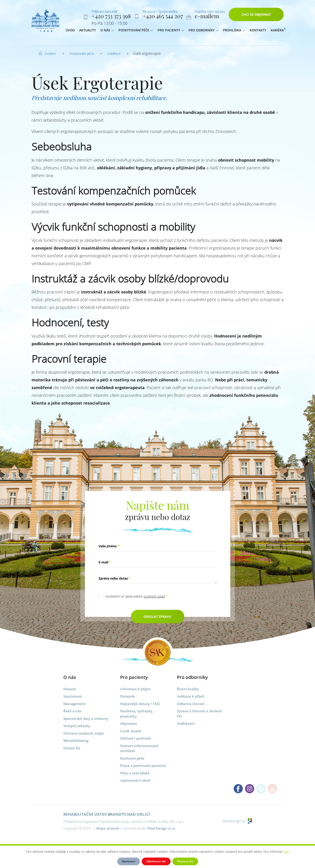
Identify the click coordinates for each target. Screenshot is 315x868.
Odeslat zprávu (157, 617)
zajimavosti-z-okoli (135, 780)
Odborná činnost (191, 704)
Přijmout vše (185, 861)
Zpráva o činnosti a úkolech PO (200, 714)
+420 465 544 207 (163, 17)
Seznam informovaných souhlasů (139, 748)
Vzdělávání (186, 723)
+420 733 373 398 (111, 17)
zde (286, 852)
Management (74, 704)
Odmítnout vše (156, 861)
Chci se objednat (256, 15)
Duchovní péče (132, 758)
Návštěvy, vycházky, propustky (137, 714)
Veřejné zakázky (77, 726)
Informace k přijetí (135, 689)
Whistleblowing (76, 740)
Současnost (73, 696)
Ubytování (129, 723)
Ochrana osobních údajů (84, 733)
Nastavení (129, 861)
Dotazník (128, 696)
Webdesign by (237, 821)
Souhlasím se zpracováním (137, 596)
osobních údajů (154, 596)
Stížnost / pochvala (136, 738)
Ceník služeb (131, 731)
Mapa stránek (108, 828)
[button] (113, 31)
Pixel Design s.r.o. (162, 828)
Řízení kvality (188, 689)
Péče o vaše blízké (135, 773)
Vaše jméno (109, 546)
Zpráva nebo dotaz (115, 578)
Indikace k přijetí (191, 696)
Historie (70, 689)
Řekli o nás (72, 711)
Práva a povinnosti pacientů (143, 765)
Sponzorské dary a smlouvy (86, 718)
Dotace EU (72, 748)
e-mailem (207, 17)
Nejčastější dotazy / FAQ (140, 704)
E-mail (105, 562)
